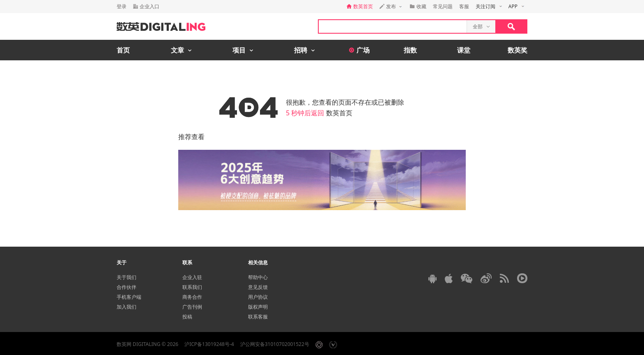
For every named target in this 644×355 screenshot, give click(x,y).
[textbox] (393, 26)
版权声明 (258, 307)
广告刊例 (192, 307)
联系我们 (192, 287)
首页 (123, 50)
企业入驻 (192, 277)
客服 (464, 6)
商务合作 (192, 297)
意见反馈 (258, 287)
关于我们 (126, 277)
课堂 (464, 50)
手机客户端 (129, 297)
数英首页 (339, 113)
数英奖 (517, 50)
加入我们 (126, 307)
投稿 (187, 317)
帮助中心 (258, 277)
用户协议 (258, 297)
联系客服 (258, 317)
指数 (410, 50)
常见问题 (443, 6)
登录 (122, 6)
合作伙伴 (126, 287)
